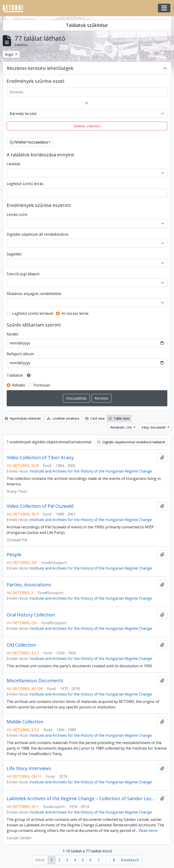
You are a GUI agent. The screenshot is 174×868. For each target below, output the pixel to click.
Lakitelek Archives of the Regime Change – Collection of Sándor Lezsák (81, 799)
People (14, 555)
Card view (95, 418)
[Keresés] (87, 92)
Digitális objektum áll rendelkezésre (38, 234)
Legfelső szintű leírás (25, 184)
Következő (130, 860)
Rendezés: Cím (122, 427)
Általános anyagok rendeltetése (34, 294)
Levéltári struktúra (63, 418)
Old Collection (21, 645)
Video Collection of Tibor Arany (40, 458)
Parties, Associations (29, 585)
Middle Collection (25, 722)
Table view (119, 418)
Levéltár (14, 164)
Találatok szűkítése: (87, 25)
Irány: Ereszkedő (154, 427)
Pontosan (42, 385)
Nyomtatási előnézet (23, 418)
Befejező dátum (20, 354)
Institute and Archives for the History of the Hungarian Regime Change (91, 471)
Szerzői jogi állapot (23, 274)
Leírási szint (17, 215)
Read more (148, 831)
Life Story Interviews (29, 768)
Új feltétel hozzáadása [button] (29, 142)
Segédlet (14, 254)
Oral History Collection (31, 615)
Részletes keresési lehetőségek (40, 68)
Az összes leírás (75, 313)
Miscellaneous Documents (35, 681)
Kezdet (13, 334)
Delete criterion (87, 126)
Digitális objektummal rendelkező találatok (131, 442)
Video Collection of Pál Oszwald (40, 506)
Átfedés (19, 385)
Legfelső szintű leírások (33, 313)
